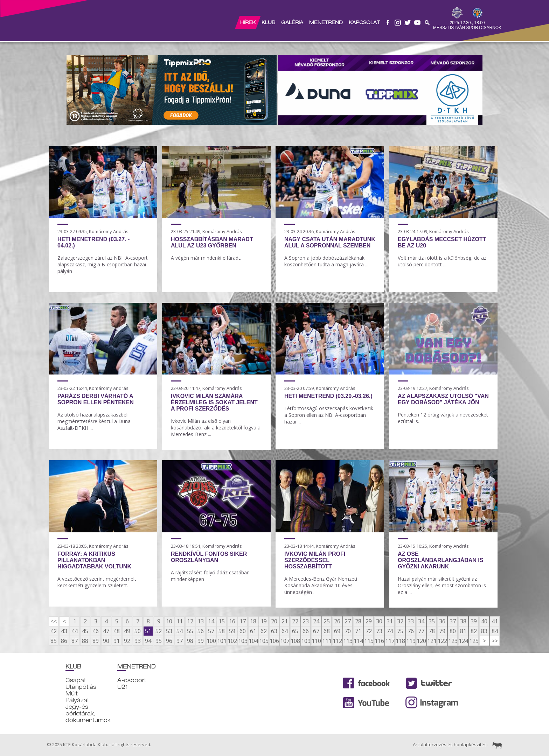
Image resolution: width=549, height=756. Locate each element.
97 (180, 641)
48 (117, 631)
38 (463, 621)
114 (358, 641)
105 (264, 641)
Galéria (292, 22)
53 (169, 631)
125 (474, 641)
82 (474, 631)
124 (463, 641)
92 (127, 641)
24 (316, 621)
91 (117, 641)
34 (421, 621)
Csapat (76, 680)
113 (348, 641)
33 (411, 621)
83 (484, 631)
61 (253, 631)
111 (327, 641)
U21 (123, 687)
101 (222, 641)
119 (411, 641)
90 (106, 641)
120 (421, 641)
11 (180, 621)
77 (421, 631)
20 (274, 621)
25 (327, 621)
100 (211, 641)
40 (484, 621)
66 (306, 631)
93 (138, 641)
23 (306, 621)
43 (64, 631)
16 (232, 621)
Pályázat (77, 700)
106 (274, 641)
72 (369, 631)
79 (442, 631)
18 (253, 621)
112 (337, 641)
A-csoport (132, 680)
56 (201, 631)
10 (169, 621)
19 (264, 621)
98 (190, 641)
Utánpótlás (81, 687)
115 (369, 641)
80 (453, 631)
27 (348, 621)
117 (390, 641)
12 (190, 621)
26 (337, 621)
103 (243, 641)
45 (85, 631)
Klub (268, 22)
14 (211, 621)
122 (442, 641)
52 (159, 631)
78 (432, 631)
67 (316, 631)
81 (463, 631)
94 (148, 641)
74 (390, 631)
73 (379, 631)
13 (201, 621)
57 (211, 631)
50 (138, 631)
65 (295, 631)
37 (453, 621)
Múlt (72, 694)
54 (180, 631)
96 (169, 641)
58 (222, 631)
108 (295, 641)
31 (390, 621)
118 (400, 641)
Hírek (248, 22)
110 (316, 641)
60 (243, 631)
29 (369, 621)
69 (337, 631)
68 (327, 631)
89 (96, 641)
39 (474, 621)
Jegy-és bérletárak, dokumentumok (88, 713)
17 (243, 621)
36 (442, 621)
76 (411, 631)
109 (306, 641)
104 (253, 641)
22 (295, 621)
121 (432, 641)
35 (432, 621)
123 (453, 641)
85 (54, 641)
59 (232, 631)
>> (495, 641)
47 (106, 631)
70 (348, 631)
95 (159, 641)
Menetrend (326, 22)
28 (358, 621)
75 (400, 631)
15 (222, 621)
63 (274, 631)
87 (75, 641)
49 (127, 631)
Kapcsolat (364, 22)
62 (264, 631)
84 (495, 631)
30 (379, 621)
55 (190, 631)
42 (54, 631)
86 (64, 641)
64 (285, 631)
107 (285, 641)
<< (54, 621)
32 (400, 621)
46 (96, 631)
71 (358, 631)
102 (232, 641)
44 (75, 631)
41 (495, 621)
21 (285, 621)
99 (201, 641)
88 (85, 641)
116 (379, 641)
